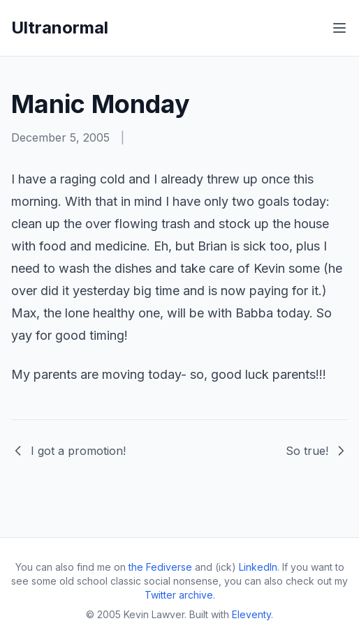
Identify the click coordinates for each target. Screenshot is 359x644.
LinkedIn (258, 567)
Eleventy (251, 614)
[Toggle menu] (339, 28)
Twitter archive (179, 595)
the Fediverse (160, 567)
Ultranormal (60, 28)
